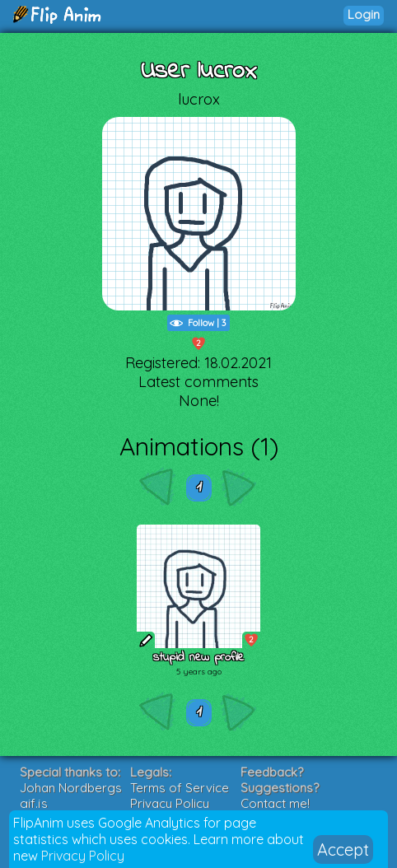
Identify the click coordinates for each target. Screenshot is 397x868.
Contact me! (275, 803)
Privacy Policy (83, 856)
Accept (343, 849)
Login (364, 14)
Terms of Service (180, 788)
